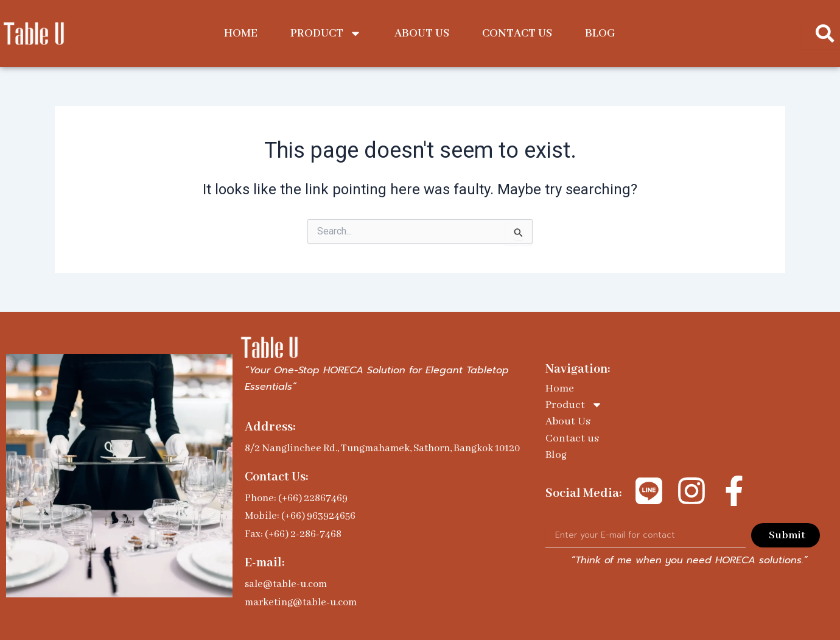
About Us (422, 33)
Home (241, 33)
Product (326, 33)
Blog (600, 33)
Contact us (517, 33)
